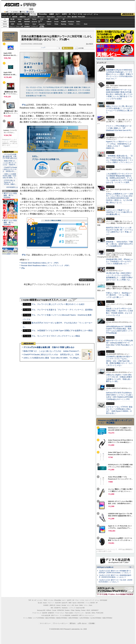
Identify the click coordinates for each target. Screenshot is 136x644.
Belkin (78, 22)
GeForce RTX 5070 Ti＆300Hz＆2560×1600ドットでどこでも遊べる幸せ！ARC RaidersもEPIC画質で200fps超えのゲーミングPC (120, 396)
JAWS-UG (52, 605)
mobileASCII (75, 615)
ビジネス (19, 14)
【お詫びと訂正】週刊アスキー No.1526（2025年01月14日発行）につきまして (116, 581)
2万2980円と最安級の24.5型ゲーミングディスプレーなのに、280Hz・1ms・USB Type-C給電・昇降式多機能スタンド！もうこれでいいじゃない (119, 361)
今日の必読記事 (46, 615)
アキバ (74, 14)
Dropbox (49, 24)
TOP (30, 600)
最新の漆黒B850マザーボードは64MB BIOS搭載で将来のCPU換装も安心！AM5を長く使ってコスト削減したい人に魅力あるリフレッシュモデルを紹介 (119, 94)
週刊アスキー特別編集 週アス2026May (10, 195)
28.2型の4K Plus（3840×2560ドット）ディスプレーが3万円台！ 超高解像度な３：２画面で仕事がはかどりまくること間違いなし (119, 276)
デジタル (28, 5)
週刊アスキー (41, 17)
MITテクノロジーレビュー (87, 615)
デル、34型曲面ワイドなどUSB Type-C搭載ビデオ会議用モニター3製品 (62, 330)
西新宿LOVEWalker (62, 618)
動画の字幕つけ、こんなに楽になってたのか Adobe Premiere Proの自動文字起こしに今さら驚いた (66, 351)
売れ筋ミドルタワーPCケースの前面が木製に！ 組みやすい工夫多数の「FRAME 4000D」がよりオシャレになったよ (120, 312)
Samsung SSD (41, 610)
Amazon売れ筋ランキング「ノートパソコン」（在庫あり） (9, 37)
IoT (13, 14)
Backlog (64, 24)
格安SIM (15, 17)
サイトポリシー (45, 623)
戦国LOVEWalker (107, 618)
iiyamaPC (27, 19)
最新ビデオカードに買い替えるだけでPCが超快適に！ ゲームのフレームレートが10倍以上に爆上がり (119, 110)
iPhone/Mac (43, 14)
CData (56, 24)
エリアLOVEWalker (39, 618)
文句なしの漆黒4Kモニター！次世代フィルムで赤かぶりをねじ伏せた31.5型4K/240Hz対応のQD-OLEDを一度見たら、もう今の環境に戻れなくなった (120, 198)
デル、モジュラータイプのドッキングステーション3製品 (56, 336)
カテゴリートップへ (87, 280)
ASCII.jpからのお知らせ (105, 567)
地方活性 (74, 17)
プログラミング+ (61, 17)
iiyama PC (65, 603)
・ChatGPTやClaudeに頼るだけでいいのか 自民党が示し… (10, 169)
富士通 (12, 19)
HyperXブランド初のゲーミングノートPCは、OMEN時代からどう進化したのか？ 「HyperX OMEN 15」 (119, 145)
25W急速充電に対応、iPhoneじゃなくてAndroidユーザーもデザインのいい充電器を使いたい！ (120, 262)
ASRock (49, 22)
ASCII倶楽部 (128, 14)
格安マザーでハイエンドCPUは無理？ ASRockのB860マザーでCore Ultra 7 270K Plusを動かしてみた (120, 344)
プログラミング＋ (79, 613)
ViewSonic (71, 22)
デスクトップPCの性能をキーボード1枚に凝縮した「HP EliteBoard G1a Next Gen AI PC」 (119, 128)
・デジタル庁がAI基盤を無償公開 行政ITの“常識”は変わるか (10, 156)
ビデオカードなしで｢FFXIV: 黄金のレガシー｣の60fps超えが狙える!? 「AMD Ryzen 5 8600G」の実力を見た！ (119, 410)
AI (9, 14)
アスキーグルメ (32, 17)
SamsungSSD (40, 22)
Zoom (86, 24)
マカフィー (12, 26)
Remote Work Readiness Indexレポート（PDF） (41, 263)
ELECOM (12, 22)
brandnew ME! (42, 26)
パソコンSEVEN (42, 19)
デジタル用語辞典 (65, 615)
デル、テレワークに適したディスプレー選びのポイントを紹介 (58, 304)
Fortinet (71, 24)
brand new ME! (81, 608)
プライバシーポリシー (60, 623)
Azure (34, 24)
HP (64, 19)
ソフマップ (34, 26)
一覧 (59, 48)
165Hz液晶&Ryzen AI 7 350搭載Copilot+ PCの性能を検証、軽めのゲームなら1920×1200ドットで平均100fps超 (119, 330)
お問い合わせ (82, 623)
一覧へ (130, 567)
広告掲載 (92, 623)
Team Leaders (69, 613)
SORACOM (60, 610)
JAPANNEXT (27, 26)
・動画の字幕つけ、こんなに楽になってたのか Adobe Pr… (10, 163)
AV (70, 14)
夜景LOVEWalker (73, 618)
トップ (4, 14)
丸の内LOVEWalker (96, 618)
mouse (20, 19)
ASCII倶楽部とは (12, 187)
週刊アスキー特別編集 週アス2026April (10, 222)
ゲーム (96, 14)
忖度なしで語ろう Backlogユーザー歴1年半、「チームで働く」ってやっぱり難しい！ (119, 295)
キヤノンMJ (20, 26)
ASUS (56, 19)
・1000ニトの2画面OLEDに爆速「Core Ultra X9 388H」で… (10, 176)
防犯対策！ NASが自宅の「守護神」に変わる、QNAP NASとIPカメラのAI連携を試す (120, 244)
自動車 (52, 14)
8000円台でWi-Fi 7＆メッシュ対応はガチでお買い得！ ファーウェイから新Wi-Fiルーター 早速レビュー (120, 231)
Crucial (56, 22)
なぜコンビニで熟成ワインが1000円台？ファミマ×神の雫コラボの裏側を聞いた (119, 212)
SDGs (69, 17)
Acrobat (20, 24)
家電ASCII (23, 17)
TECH (26, 14)
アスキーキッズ (6, 17)
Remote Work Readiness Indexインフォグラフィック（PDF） (46, 265)
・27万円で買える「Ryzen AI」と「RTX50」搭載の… (10, 182)
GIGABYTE (34, 22)
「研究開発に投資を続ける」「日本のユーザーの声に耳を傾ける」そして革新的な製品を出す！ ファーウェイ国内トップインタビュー (120, 159)
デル (24, 105)
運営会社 (73, 623)
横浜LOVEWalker (50, 618)
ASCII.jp (12, 5)
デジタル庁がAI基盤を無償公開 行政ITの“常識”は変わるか (49, 347)
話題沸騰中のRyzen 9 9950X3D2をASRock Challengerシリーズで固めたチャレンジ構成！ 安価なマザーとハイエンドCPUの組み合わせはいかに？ (120, 74)
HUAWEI (64, 22)
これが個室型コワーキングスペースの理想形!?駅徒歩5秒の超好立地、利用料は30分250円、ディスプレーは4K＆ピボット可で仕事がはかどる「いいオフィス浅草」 (120, 178)
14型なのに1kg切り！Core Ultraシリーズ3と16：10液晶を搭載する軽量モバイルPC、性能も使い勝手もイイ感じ (119, 378)
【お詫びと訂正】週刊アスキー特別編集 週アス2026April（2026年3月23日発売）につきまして (115, 572)
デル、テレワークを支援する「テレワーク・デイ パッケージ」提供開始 (62, 310)
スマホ (80, 14)
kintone (27, 24)
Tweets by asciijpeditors (105, 59)
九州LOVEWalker (84, 618)
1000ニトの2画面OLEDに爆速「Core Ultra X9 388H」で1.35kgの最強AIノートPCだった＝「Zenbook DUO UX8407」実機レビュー (79, 358)
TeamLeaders (51, 17)
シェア (43, 47)
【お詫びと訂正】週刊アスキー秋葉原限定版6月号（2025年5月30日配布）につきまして (115, 576)
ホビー (58, 14)
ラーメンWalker (28, 618)
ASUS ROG (27, 22)
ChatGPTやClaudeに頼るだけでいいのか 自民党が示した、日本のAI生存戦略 (57, 354)
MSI (49, 19)
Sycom (34, 19)
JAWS (12, 24)
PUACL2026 (81, 17)
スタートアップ (88, 14)
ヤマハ (78, 24)
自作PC (65, 14)
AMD (20, 22)
